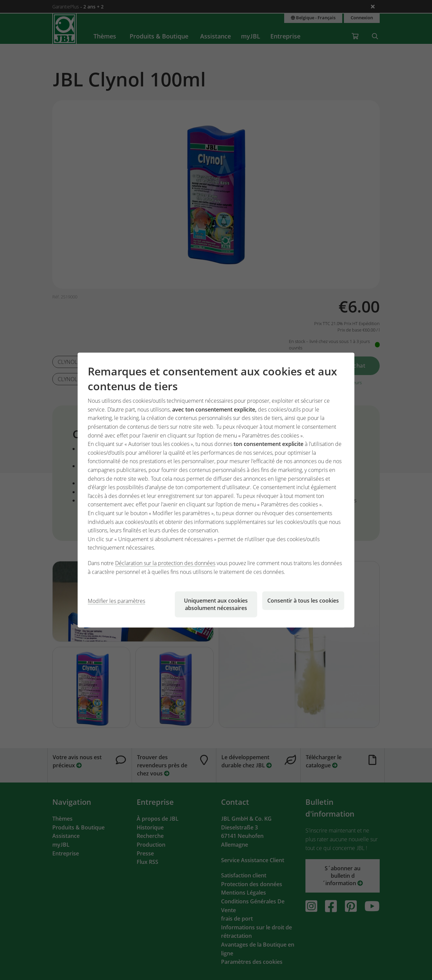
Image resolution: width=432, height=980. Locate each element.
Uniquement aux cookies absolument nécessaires (216, 604)
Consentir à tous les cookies (303, 601)
